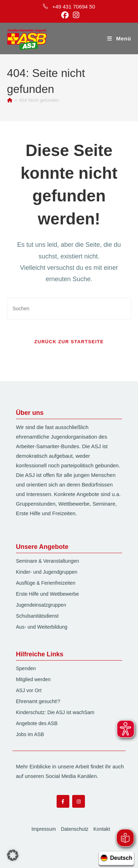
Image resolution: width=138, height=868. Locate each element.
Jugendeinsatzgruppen (41, 605)
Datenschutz (75, 829)
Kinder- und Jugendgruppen (47, 572)
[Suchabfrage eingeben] (69, 309)
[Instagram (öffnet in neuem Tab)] (75, 15)
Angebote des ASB (37, 723)
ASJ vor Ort (29, 690)
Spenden (26, 668)
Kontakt (102, 829)
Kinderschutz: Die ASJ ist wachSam (55, 712)
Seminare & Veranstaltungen (47, 561)
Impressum (44, 829)
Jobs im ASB (30, 734)
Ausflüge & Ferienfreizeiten (46, 583)
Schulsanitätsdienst (37, 616)
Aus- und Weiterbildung (42, 627)
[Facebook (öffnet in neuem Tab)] (65, 15)
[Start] (10, 100)
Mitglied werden (33, 679)
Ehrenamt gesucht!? (38, 701)
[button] (13, 855)
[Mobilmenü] (119, 38)
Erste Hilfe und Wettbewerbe (47, 594)
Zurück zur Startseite (69, 342)
